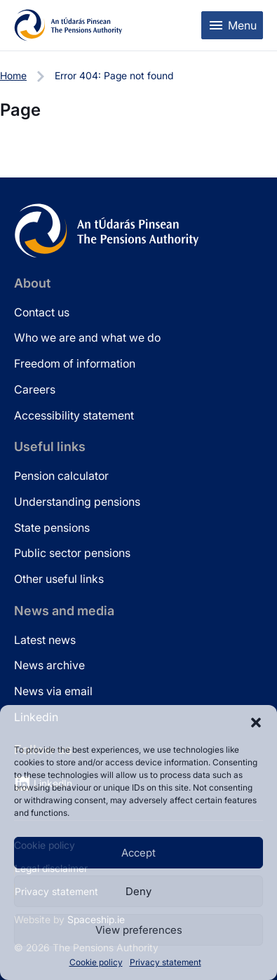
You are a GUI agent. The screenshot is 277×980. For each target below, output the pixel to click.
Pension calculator (61, 476)
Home (13, 75)
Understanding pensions (77, 502)
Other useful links (59, 579)
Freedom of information (75, 363)
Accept (138, 853)
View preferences (139, 930)
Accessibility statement (74, 415)
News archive (49, 665)
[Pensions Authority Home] (68, 25)
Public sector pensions (72, 553)
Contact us (42, 312)
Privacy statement (165, 962)
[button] (256, 723)
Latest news (45, 640)
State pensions (52, 528)
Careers (35, 389)
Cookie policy (96, 962)
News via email (53, 691)
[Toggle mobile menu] (232, 25)
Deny (138, 891)
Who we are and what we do (87, 337)
